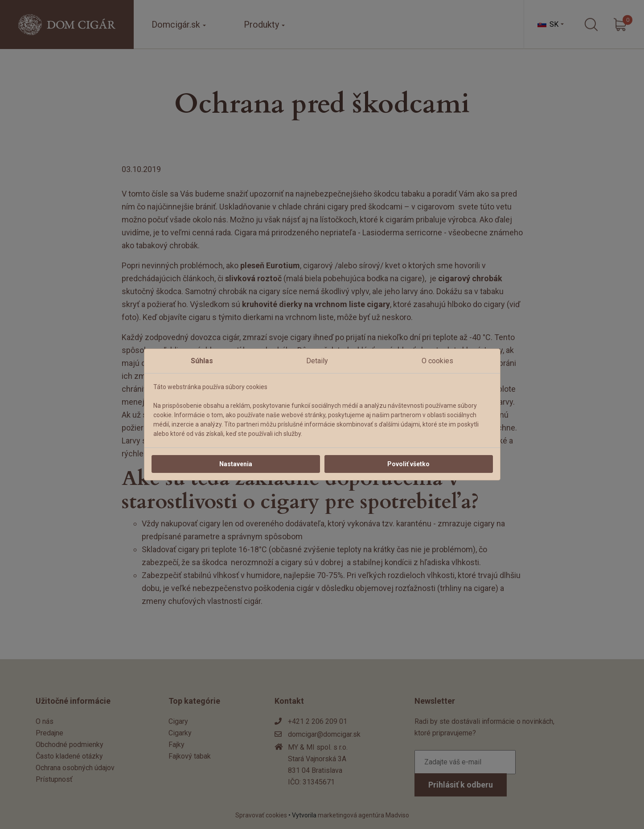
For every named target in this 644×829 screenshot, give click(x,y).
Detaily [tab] (317, 361)
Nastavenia (236, 464)
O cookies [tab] (437, 361)
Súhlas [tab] (202, 361)
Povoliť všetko (408, 464)
